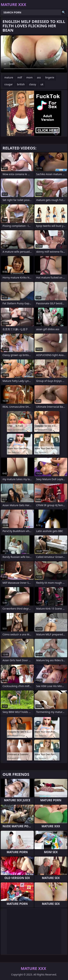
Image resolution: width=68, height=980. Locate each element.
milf (20, 77)
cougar (9, 84)
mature (9, 77)
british (21, 84)
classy (33, 84)
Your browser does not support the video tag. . (34, 54)
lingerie (50, 77)
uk (42, 84)
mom (29, 77)
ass (39, 77)
